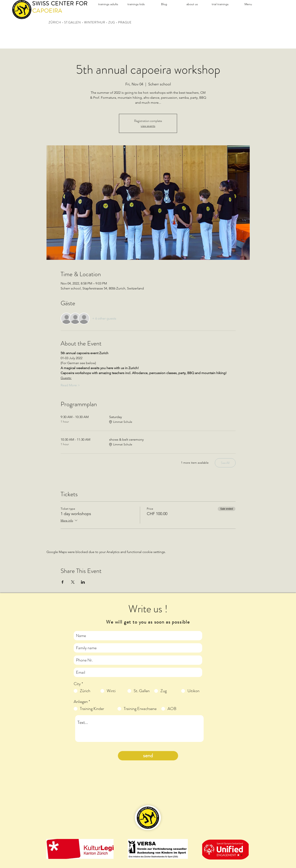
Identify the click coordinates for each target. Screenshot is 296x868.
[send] (148, 756)
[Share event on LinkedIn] (83, 582)
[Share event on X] (73, 582)
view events (148, 126)
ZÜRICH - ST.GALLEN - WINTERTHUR (77, 22)
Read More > (70, 385)
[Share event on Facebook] (63, 582)
